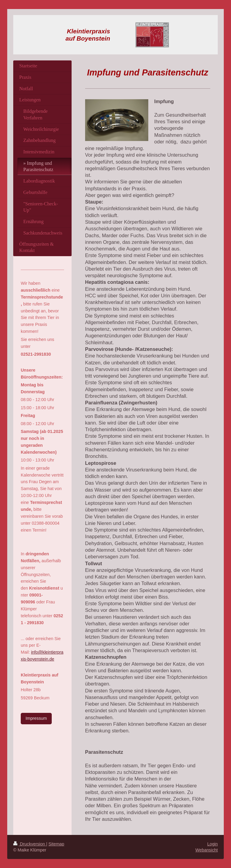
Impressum (36, 718)
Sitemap (56, 844)
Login (213, 844)
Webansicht (207, 850)
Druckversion (30, 844)
